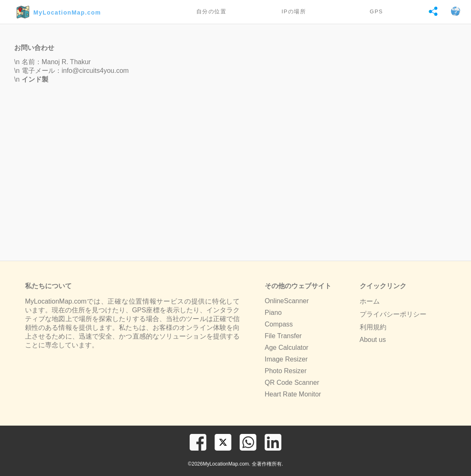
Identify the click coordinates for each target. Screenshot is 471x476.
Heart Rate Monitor (293, 394)
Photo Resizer (286, 371)
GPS (376, 11)
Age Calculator (287, 348)
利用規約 (373, 327)
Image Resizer (286, 359)
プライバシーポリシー (393, 314)
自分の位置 (212, 11)
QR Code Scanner (292, 383)
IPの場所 (294, 11)
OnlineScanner (287, 301)
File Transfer (283, 336)
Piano (273, 313)
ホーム (370, 301)
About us (373, 340)
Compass (279, 324)
